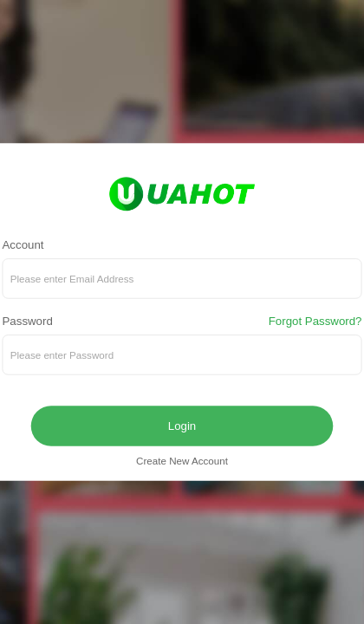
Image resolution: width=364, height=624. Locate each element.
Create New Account (182, 461)
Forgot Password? (315, 322)
